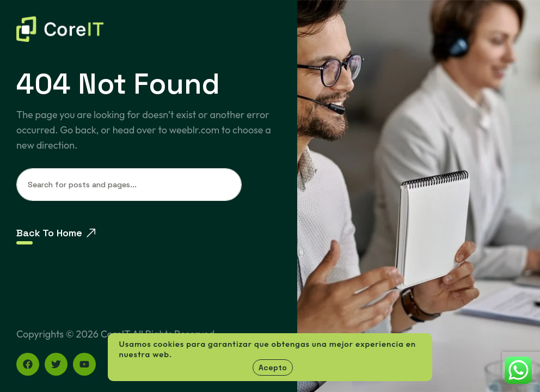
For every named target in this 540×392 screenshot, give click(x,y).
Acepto (273, 367)
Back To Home (56, 233)
